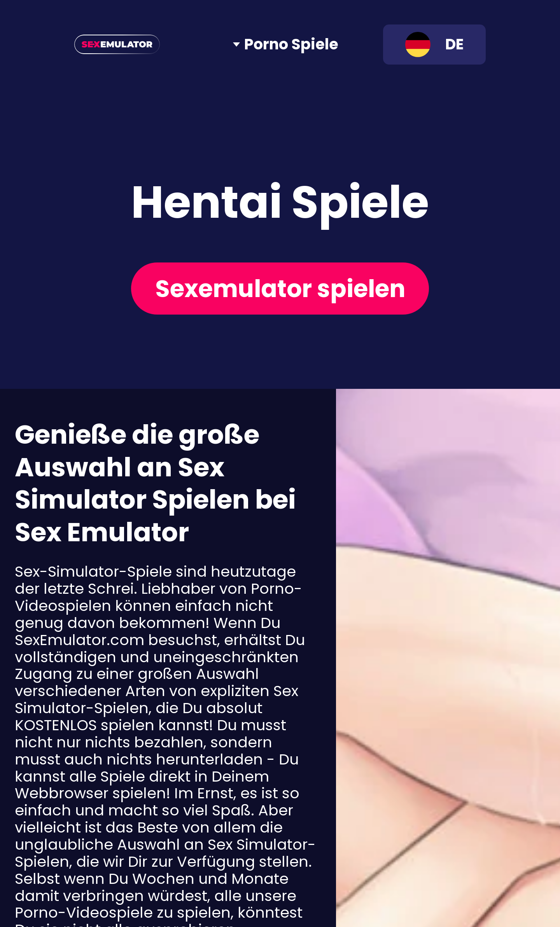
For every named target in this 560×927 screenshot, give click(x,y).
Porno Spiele (291, 44)
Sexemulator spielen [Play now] (280, 289)
